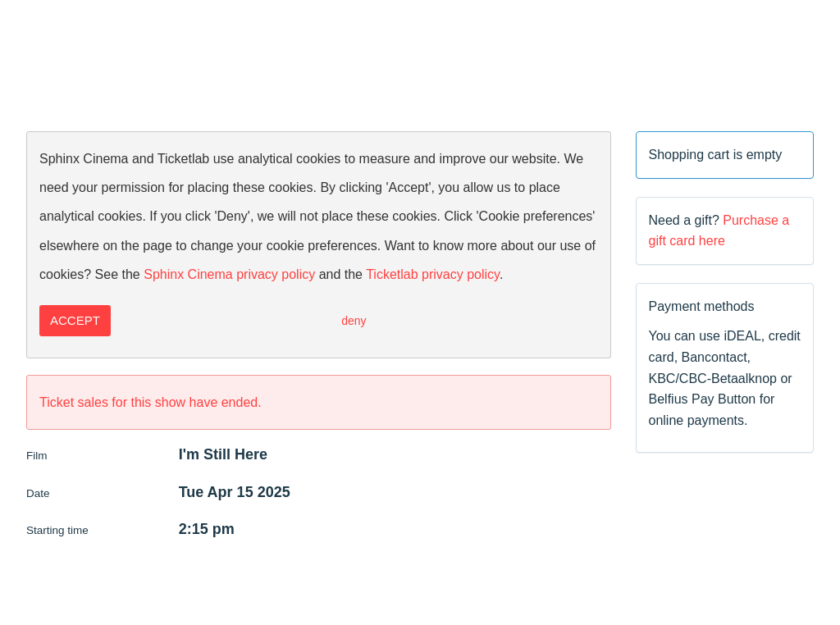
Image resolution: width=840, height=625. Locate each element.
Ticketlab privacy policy (433, 274)
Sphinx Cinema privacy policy (229, 274)
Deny (354, 321)
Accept (75, 320)
